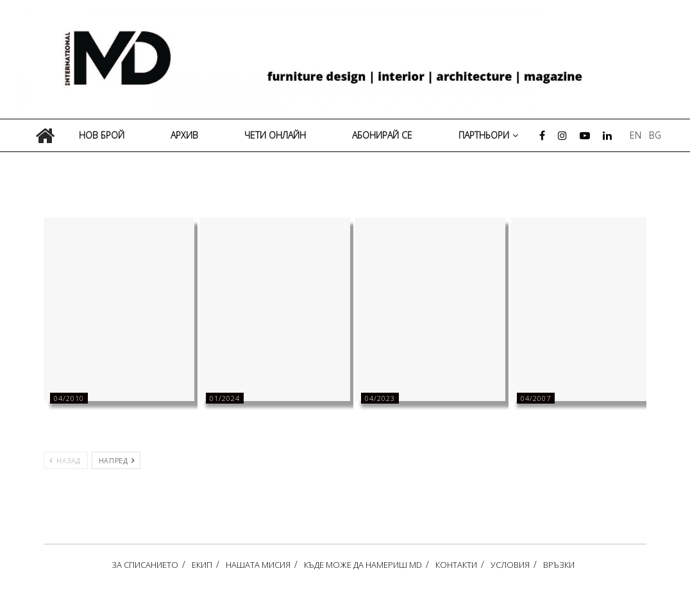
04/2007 (536, 398)
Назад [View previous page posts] (65, 460)
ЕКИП (202, 565)
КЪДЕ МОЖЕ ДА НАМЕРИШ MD (363, 565)
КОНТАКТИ (456, 565)
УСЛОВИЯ (510, 565)
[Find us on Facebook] (542, 136)
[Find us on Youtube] (585, 136)
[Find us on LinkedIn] (607, 136)
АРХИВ (184, 135)
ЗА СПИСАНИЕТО (145, 565)
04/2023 (380, 398)
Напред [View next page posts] (117, 460)
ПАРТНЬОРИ (484, 135)
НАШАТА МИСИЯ (258, 565)
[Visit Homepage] (349, 59)
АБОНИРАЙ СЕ (382, 135)
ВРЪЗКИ (559, 565)
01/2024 (225, 398)
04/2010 (69, 398)
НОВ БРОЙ (102, 135)
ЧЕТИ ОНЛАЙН (275, 135)
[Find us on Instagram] (562, 136)
